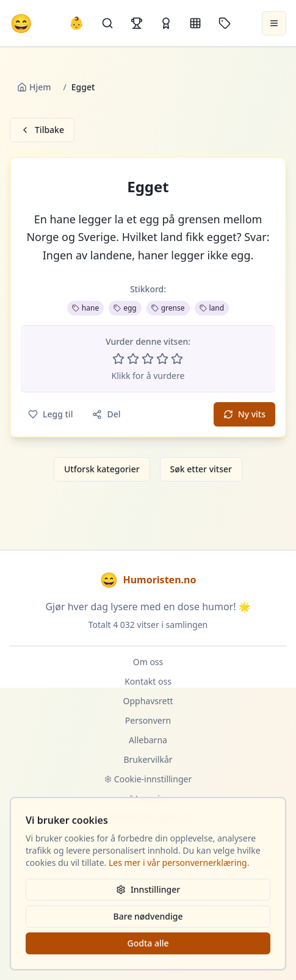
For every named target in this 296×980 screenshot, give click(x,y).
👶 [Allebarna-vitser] (77, 23)
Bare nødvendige (148, 916)
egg (125, 308)
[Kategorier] (195, 23)
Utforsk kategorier (102, 469)
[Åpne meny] (274, 23)
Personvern (148, 720)
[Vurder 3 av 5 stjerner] (148, 359)
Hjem (34, 87)
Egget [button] (148, 187)
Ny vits (244, 414)
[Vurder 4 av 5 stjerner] (162, 359)
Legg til (50, 414)
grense (168, 308)
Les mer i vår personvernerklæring (178, 863)
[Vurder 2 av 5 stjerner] (133, 359)
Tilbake (42, 130)
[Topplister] (137, 23)
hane (85, 308)
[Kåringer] (166, 23)
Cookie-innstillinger (148, 779)
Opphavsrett (148, 701)
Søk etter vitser (201, 469)
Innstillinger (148, 889)
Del (106, 414)
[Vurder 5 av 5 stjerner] (177, 359)
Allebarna (148, 740)
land (212, 308)
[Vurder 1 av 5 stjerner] (118, 359)
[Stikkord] (225, 23)
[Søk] (107, 23)
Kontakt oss (148, 681)
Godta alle (148, 943)
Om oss (148, 662)
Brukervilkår (148, 759)
